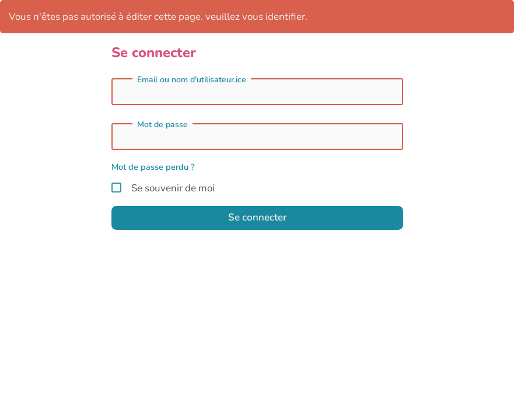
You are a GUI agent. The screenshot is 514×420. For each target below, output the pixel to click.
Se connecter (257, 217)
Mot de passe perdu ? (153, 167)
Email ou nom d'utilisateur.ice (192, 80)
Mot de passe (162, 125)
